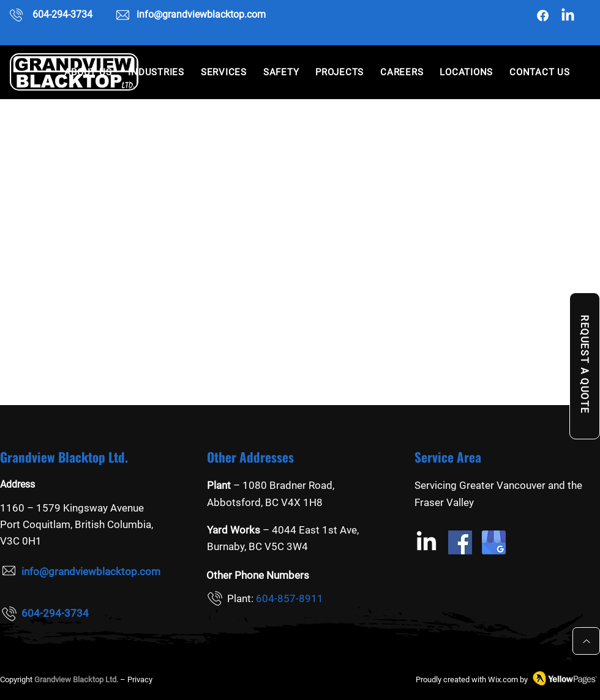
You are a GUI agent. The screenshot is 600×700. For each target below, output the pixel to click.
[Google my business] (494, 542)
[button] (156, 72)
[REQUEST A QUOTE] (585, 366)
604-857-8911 (290, 598)
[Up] (586, 641)
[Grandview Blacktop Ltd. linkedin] (568, 16)
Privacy (140, 680)
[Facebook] (543, 16)
